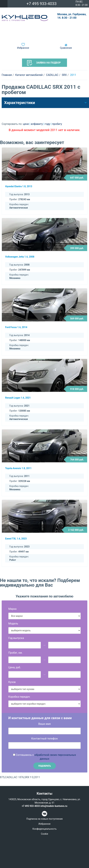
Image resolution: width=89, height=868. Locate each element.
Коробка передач (19, 697)
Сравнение (66, 48)
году (48, 124)
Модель (13, 624)
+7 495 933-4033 (42, 4)
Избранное (23, 48)
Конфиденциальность (44, 829)
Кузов (12, 682)
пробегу (57, 124)
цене (26, 124)
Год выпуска (16, 638)
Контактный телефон (44, 739)
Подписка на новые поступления (44, 819)
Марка (12, 609)
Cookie (44, 834)
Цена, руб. (15, 667)
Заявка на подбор (44, 63)
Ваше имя (44, 724)
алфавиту (37, 124)
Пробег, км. (15, 653)
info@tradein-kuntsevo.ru (54, 806)
